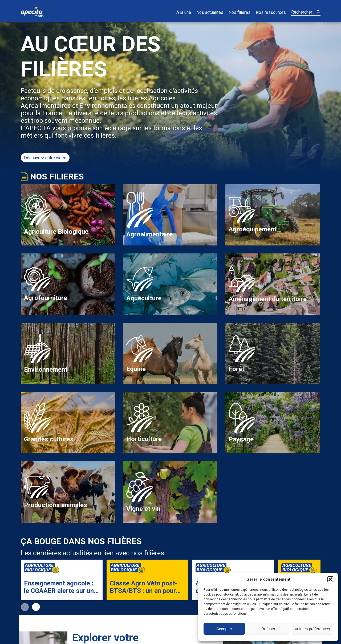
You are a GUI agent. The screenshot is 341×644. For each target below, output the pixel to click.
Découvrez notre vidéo (45, 158)
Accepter (224, 629)
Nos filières (239, 12)
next (36, 607)
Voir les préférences (312, 629)
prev (25, 607)
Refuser (268, 629)
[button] (330, 579)
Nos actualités (210, 12)
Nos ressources (271, 12)
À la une (184, 12)
